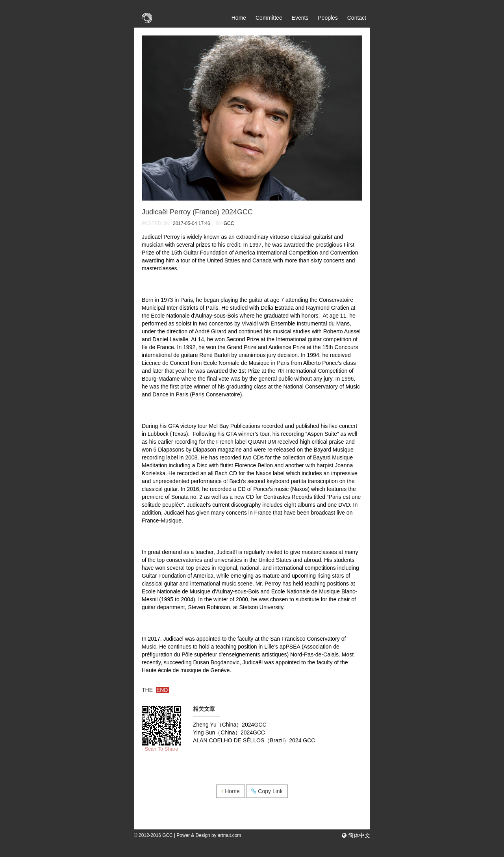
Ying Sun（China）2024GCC (229, 732)
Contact (357, 18)
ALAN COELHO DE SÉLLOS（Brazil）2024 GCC (254, 740)
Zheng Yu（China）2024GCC (230, 725)
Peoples (328, 18)
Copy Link (267, 791)
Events (300, 18)
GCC (229, 223)
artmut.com (229, 835)
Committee (269, 18)
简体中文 (358, 835)
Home (239, 18)
